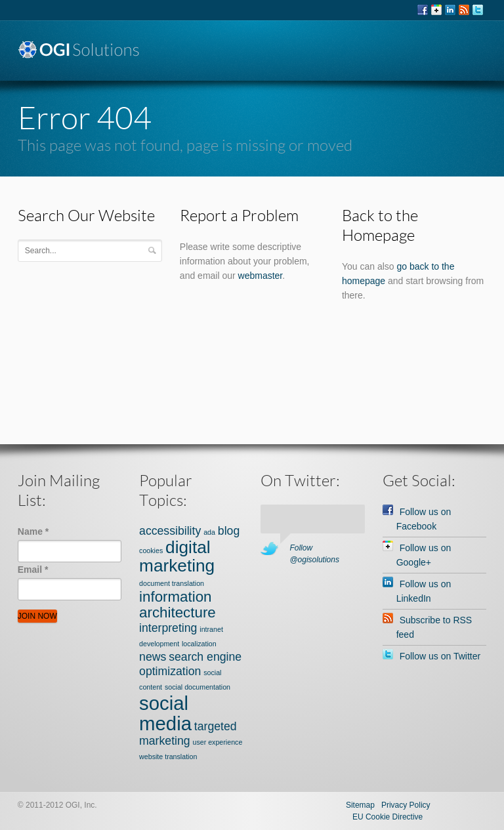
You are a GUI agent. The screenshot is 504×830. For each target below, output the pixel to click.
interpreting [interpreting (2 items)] (168, 628)
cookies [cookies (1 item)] (151, 550)
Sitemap (360, 805)
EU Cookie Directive (388, 817)
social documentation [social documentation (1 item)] (198, 687)
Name (33, 531)
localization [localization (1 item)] (199, 644)
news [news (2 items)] (153, 657)
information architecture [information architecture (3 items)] (178, 605)
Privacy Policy (406, 805)
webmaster (261, 276)
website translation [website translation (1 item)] (168, 757)
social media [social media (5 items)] (165, 713)
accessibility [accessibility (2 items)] (170, 531)
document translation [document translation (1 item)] (172, 583)
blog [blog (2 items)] (229, 531)
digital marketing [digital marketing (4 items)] (177, 556)
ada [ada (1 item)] (209, 532)
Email (33, 570)
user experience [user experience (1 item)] (218, 742)
